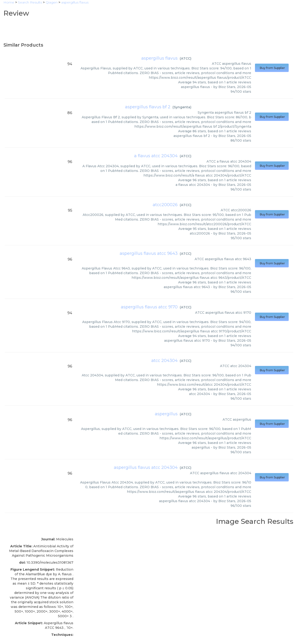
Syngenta (182, 107)
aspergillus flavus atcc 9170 (149, 307)
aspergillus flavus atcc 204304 (146, 467)
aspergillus (166, 414)
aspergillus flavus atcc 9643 (149, 253)
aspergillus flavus (159, 58)
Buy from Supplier (272, 68)
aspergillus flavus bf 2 (148, 107)
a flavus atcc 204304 (156, 156)
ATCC (186, 58)
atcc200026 (165, 205)
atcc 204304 (164, 361)
